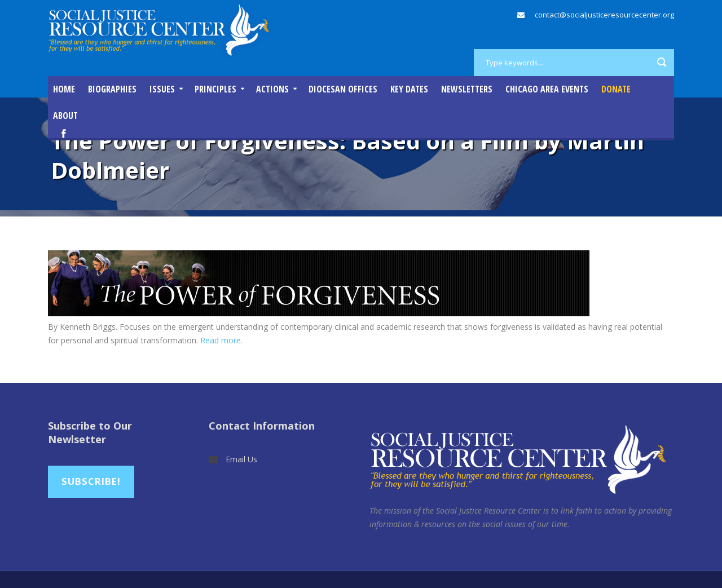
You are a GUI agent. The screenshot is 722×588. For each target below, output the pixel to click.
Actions (272, 89)
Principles (215, 89)
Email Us (241, 459)
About (65, 116)
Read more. (221, 340)
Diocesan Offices (343, 89)
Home (64, 89)
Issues (162, 89)
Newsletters (467, 89)
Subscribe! (91, 481)
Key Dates (409, 89)
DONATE (616, 89)
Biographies (112, 89)
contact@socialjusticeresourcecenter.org (604, 15)
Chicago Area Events (547, 89)
